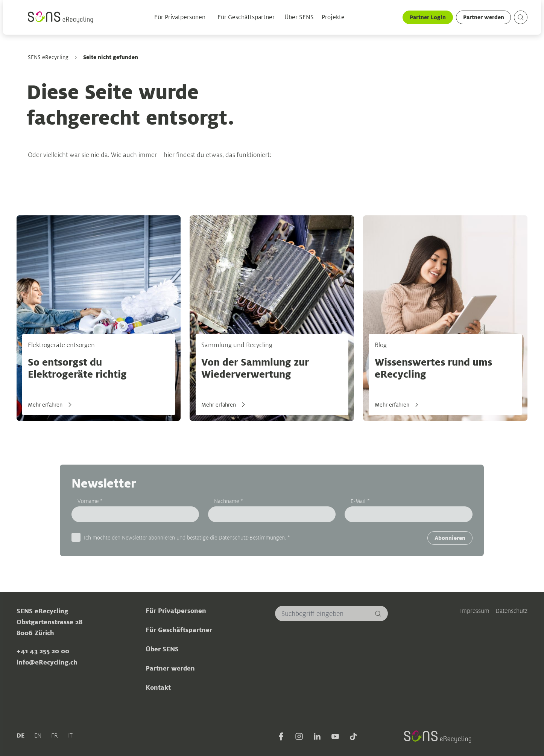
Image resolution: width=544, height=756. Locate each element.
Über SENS (299, 17)
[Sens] (61, 18)
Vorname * (90, 501)
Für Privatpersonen (180, 17)
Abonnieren (450, 538)
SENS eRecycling (48, 57)
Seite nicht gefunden (111, 57)
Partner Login (428, 17)
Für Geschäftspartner (246, 17)
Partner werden (484, 17)
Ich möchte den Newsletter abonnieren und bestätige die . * (187, 537)
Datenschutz (511, 611)
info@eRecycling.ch (47, 662)
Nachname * (229, 501)
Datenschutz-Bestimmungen (252, 537)
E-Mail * (361, 501)
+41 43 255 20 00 (43, 651)
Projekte (333, 17)
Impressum (475, 611)
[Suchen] (378, 613)
